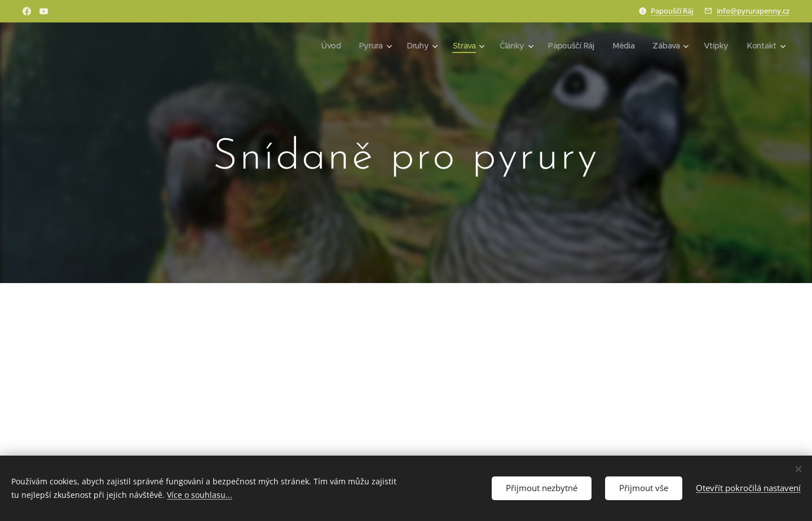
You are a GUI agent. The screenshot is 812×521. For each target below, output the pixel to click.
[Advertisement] (406, 407)
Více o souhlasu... (200, 495)
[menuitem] (330, 46)
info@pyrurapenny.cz (753, 11)
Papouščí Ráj (672, 11)
